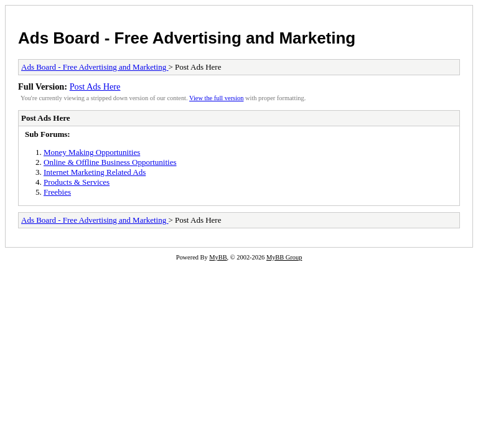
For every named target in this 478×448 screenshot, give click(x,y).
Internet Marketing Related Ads (95, 172)
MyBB (218, 257)
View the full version (216, 98)
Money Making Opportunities (92, 152)
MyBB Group (284, 257)
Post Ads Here (95, 86)
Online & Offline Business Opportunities (110, 162)
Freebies (57, 192)
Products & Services (77, 182)
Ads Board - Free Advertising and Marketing (187, 38)
